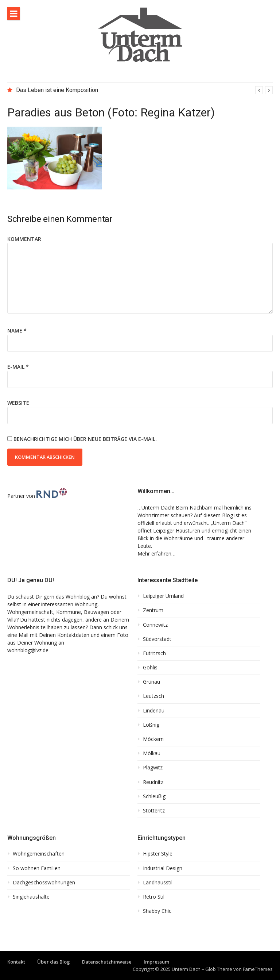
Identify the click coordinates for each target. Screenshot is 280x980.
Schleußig (154, 796)
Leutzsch (153, 696)
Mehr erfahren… (156, 554)
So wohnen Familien (37, 868)
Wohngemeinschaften (39, 854)
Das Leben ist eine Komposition (57, 90)
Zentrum (153, 610)
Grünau (151, 682)
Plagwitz (153, 768)
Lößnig (151, 725)
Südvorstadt (157, 639)
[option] (144, 90)
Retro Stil (154, 897)
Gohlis (150, 668)
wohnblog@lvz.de (28, 650)
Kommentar (24, 239)
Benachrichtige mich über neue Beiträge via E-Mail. (85, 439)
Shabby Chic (157, 911)
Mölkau (152, 753)
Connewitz (155, 625)
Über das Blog (54, 962)
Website (18, 403)
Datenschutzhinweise (107, 962)
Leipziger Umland (163, 596)
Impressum (156, 962)
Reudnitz (153, 782)
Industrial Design (163, 868)
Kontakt (16, 962)
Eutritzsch (154, 653)
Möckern (153, 739)
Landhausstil (158, 883)
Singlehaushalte (31, 897)
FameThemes (258, 969)
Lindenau (154, 711)
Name (17, 330)
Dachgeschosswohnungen (44, 883)
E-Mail (18, 367)
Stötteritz (154, 811)
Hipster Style (158, 854)
